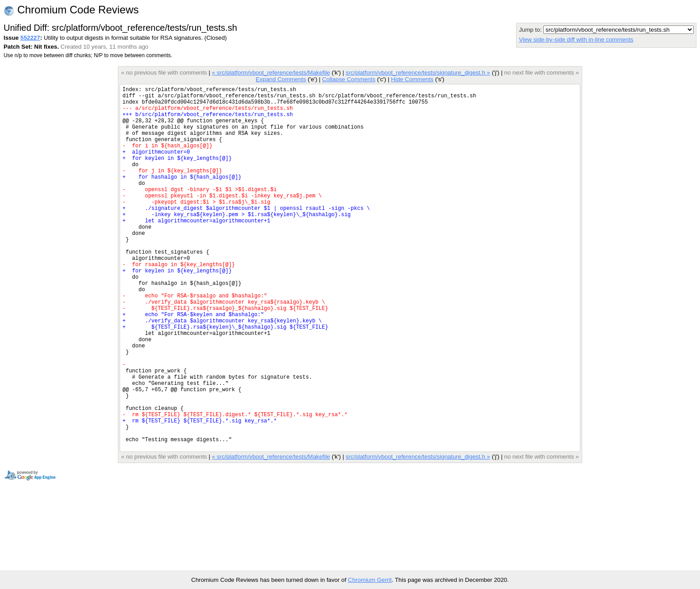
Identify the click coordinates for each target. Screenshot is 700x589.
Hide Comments (412, 79)
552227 (30, 38)
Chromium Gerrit (370, 580)
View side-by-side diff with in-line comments (576, 40)
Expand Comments (281, 79)
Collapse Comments (348, 79)
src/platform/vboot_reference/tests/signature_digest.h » (418, 73)
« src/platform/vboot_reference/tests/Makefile (271, 73)
